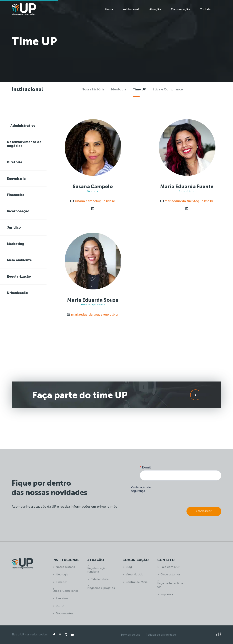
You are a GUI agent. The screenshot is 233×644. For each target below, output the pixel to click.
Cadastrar (204, 511)
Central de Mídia (137, 582)
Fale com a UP (170, 567)
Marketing (16, 244)
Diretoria (15, 162)
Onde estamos (171, 574)
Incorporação (18, 211)
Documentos (65, 613)
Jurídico (14, 227)
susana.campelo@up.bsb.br (93, 201)
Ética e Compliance (168, 89)
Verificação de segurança (141, 489)
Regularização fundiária (97, 570)
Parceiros (62, 598)
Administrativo (23, 126)
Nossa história (93, 89)
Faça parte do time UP (170, 585)
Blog (129, 567)
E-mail (145, 467)
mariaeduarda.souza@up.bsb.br (93, 314)
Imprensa (167, 594)
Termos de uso (130, 635)
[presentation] (190, 493)
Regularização (19, 276)
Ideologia (119, 89)
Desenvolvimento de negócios (24, 144)
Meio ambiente (19, 260)
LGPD (60, 606)
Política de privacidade (161, 635)
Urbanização (17, 293)
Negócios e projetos (101, 588)
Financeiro (16, 195)
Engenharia (16, 179)
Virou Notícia (134, 574)
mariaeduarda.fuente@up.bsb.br (187, 201)
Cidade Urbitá (100, 579)
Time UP (139, 89)
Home (109, 9)
